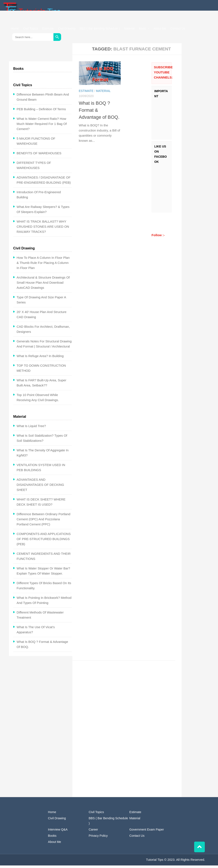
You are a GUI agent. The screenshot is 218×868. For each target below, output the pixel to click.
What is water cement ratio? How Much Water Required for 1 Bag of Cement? (42, 126)
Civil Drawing (67, 29)
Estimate (48, 29)
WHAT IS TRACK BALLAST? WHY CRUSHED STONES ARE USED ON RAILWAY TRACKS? (43, 229)
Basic (142, 29)
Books (52, 838)
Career (93, 832)
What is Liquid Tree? (31, 428)
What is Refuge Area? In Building (40, 358)
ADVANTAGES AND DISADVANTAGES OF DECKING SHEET (40, 487)
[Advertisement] (130, 699)
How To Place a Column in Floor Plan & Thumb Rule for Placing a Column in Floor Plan (43, 265)
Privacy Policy (98, 838)
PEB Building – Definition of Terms (41, 112)
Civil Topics (30, 29)
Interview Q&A (58, 832)
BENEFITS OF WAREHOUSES (39, 156)
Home (15, 29)
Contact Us (178, 29)
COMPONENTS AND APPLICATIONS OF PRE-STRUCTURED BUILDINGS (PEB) (44, 541)
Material (129, 29)
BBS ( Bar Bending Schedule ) (100, 29)
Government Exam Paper (147, 832)
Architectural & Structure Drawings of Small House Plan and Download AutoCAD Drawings (43, 285)
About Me (160, 29)
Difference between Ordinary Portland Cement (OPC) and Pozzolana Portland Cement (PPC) (43, 522)
